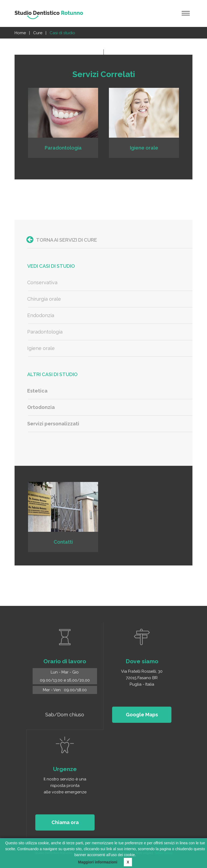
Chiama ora (65, 822)
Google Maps (142, 715)
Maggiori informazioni (98, 862)
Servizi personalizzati (53, 424)
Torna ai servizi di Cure (62, 240)
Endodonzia (41, 315)
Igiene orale (41, 348)
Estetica (37, 391)
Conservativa (42, 282)
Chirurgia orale (44, 299)
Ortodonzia (41, 407)
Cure (38, 33)
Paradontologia (45, 332)
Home (20, 33)
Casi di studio (62, 33)
